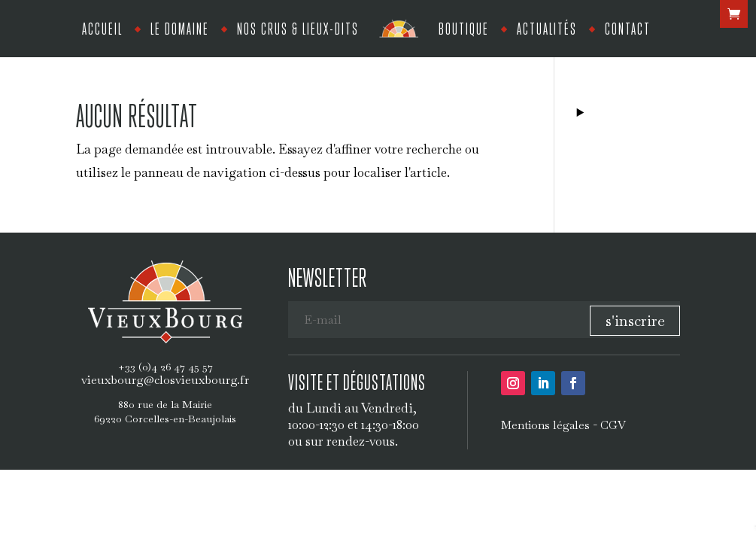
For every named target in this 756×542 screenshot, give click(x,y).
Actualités (547, 28)
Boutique (464, 28)
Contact (628, 28)
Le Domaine (180, 28)
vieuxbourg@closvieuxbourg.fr (165, 380)
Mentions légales (545, 425)
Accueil (102, 28)
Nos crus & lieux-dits (298, 28)
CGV (613, 425)
